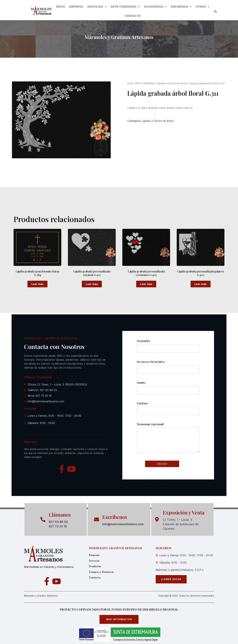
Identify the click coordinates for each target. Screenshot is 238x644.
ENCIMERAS (181, 7)
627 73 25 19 (58, 526)
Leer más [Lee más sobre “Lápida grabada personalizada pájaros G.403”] (201, 284)
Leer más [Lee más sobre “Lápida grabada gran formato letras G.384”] (37, 284)
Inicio (130, 83)
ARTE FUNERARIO (125, 7)
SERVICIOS (97, 7)
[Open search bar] (216, 11)
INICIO (61, 7)
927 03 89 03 (58, 522)
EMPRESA (76, 7)
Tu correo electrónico (168, 368)
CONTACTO (133, 16)
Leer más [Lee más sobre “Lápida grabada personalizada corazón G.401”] (92, 284)
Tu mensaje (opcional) (168, 440)
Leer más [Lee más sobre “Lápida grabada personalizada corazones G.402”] (146, 284)
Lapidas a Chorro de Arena (172, 83)
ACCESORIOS (155, 7)
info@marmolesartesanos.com (123, 524)
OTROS (203, 7)
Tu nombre (168, 348)
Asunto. (168, 389)
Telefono (168, 410)
